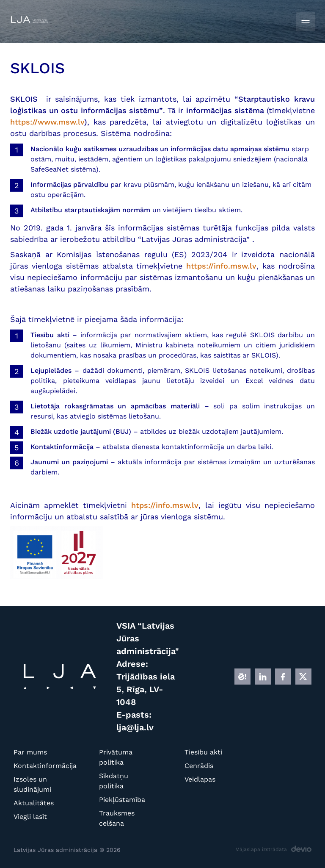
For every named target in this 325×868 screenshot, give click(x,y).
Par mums (30, 752)
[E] (242, 677)
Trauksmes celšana (117, 818)
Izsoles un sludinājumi (32, 784)
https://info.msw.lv (221, 266)
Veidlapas (200, 779)
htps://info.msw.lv (165, 505)
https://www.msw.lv (47, 122)
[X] (303, 677)
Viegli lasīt (30, 817)
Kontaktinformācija (34, 766)
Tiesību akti (203, 752)
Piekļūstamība (120, 800)
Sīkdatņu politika (114, 781)
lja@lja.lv (135, 727)
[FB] (283, 677)
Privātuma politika (116, 757)
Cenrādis (199, 766)
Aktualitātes (34, 803)
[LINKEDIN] (263, 677)
